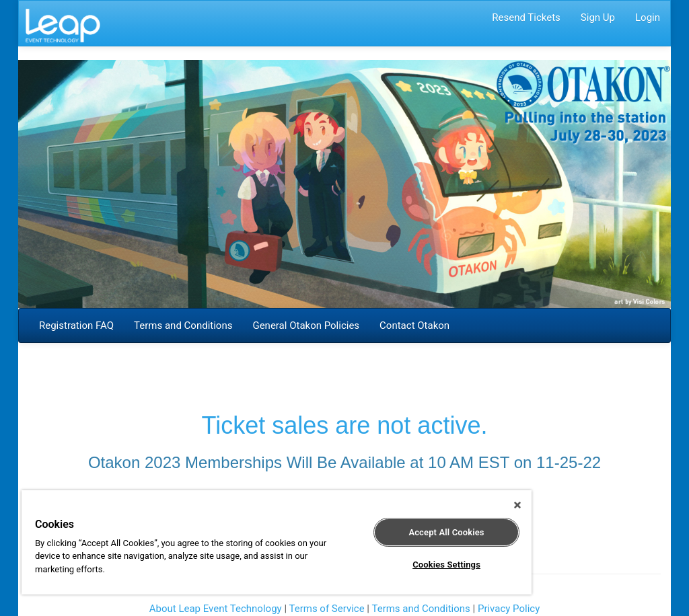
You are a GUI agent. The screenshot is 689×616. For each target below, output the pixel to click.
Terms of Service (326, 609)
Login (648, 17)
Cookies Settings (446, 565)
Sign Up (598, 17)
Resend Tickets (526, 17)
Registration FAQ (76, 325)
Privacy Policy (509, 609)
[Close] (517, 505)
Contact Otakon (414, 325)
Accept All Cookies (446, 532)
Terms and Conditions (183, 325)
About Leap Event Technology (216, 609)
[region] (277, 542)
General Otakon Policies (306, 325)
